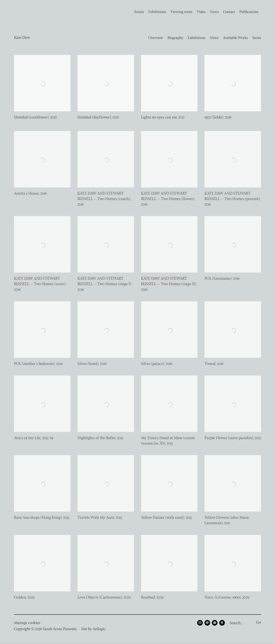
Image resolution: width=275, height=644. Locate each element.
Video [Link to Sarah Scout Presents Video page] (201, 12)
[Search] (241, 623)
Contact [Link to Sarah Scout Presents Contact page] (229, 12)
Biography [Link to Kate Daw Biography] (175, 38)
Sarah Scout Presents (25, 12)
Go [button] (259, 623)
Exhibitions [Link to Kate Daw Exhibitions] (197, 38)
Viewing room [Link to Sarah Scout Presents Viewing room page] (181, 12)
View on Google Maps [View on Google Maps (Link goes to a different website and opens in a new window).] (222, 623)
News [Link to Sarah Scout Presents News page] (214, 12)
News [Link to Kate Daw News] (214, 38)
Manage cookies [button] (27, 623)
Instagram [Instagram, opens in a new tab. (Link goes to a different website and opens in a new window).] (200, 623)
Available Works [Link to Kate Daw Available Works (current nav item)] (235, 38)
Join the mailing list (215, 623)
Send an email (207, 623)
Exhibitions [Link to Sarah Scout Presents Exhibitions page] (157, 12)
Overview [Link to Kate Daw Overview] (156, 38)
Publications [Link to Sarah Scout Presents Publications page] (249, 12)
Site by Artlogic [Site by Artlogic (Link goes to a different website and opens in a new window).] (93, 629)
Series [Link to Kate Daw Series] (257, 38)
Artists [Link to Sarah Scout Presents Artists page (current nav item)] (139, 12)
